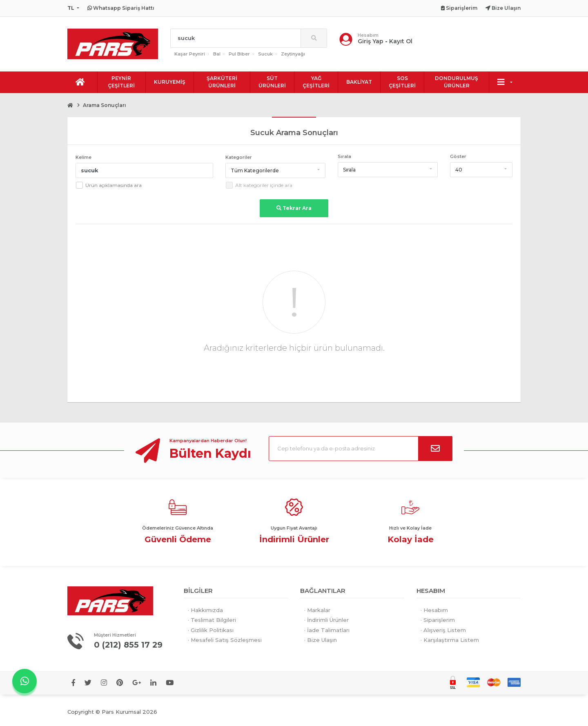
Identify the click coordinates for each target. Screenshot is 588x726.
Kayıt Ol (401, 41)
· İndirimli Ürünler (326, 620)
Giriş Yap (371, 41)
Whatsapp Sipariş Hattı (121, 8)
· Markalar (317, 610)
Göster (458, 156)
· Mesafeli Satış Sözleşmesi (225, 640)
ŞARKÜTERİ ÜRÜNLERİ (222, 82)
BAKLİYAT (359, 82)
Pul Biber (239, 54)
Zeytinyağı (293, 54)
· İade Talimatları (327, 630)
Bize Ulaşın (503, 8)
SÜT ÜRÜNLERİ (272, 82)
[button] (275, 170)
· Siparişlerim (438, 620)
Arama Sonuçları (105, 105)
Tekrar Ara (294, 208)
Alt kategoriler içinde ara (264, 185)
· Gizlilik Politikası (211, 630)
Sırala (344, 156)
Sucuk (265, 54)
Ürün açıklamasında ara (114, 185)
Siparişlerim (459, 8)
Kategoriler (239, 157)
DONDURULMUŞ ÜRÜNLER (457, 82)
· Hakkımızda (205, 610)
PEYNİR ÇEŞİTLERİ (121, 82)
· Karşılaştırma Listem (450, 640)
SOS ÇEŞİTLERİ (402, 82)
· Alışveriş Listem (443, 630)
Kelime (84, 157)
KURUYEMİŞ (170, 82)
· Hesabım (434, 610)
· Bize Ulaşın (321, 640)
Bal (217, 54)
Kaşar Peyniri (190, 54)
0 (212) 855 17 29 (129, 645)
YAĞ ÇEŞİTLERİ (316, 82)
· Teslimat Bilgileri (212, 620)
